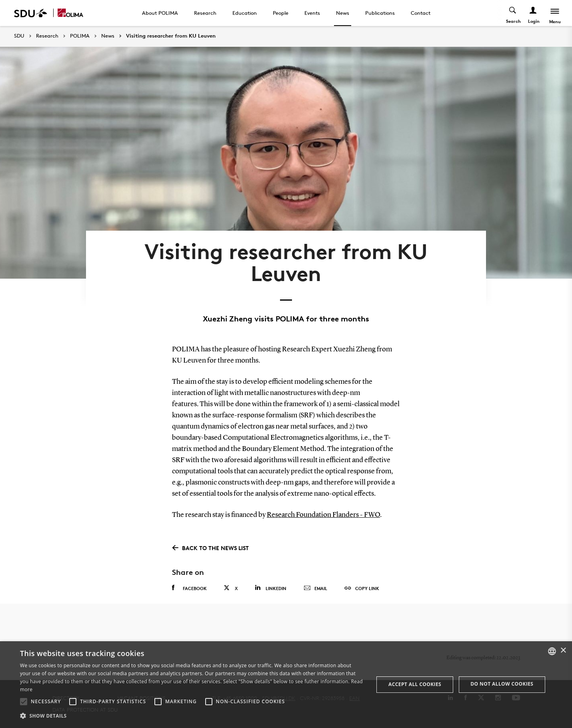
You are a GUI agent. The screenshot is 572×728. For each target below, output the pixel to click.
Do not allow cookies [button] (502, 684)
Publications (380, 13)
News (343, 13)
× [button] (563, 651)
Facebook (189, 588)
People (281, 13)
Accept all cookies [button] (415, 684)
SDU (19, 36)
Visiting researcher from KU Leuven (171, 36)
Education (245, 13)
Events (312, 13)
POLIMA (80, 36)
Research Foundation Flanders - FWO (323, 515)
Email (315, 588)
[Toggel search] (513, 13)
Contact (421, 13)
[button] (24, 702)
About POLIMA (160, 13)
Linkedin (271, 588)
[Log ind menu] (533, 13)
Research (205, 13)
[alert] (286, 685)
